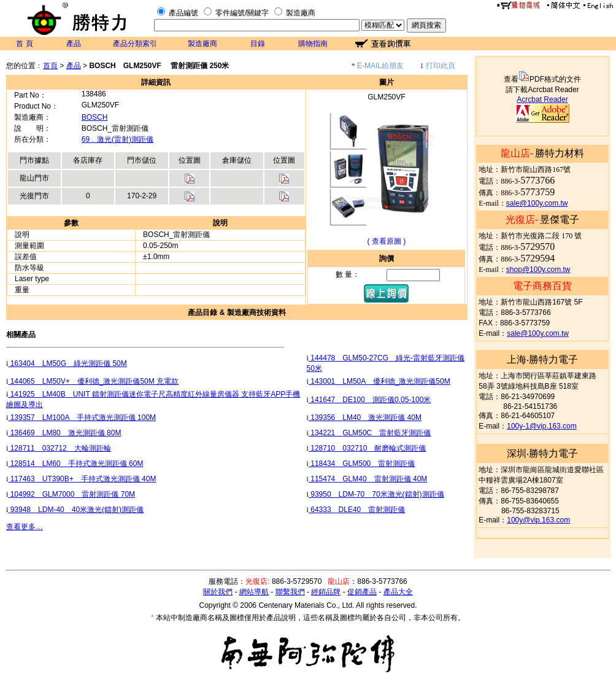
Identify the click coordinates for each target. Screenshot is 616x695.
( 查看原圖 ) (387, 241)
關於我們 (218, 592)
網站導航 (254, 592)
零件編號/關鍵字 (242, 13)
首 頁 (24, 44)
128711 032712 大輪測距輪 (59, 448)
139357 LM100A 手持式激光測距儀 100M (82, 417)
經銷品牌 (326, 592)
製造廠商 (301, 13)
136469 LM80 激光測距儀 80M (64, 433)
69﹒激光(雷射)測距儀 (117, 139)
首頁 (50, 66)
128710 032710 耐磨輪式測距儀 (367, 448)
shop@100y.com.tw (538, 270)
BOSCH (95, 117)
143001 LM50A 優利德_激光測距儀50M (379, 381)
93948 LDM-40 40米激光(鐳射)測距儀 (76, 510)
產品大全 (398, 592)
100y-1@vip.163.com (542, 426)
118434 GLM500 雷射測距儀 (362, 464)
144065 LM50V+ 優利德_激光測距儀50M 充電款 (93, 381)
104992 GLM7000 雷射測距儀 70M (71, 494)
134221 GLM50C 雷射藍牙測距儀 (370, 433)
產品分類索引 (135, 44)
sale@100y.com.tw (537, 203)
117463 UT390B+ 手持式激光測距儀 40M (82, 479)
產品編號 (183, 13)
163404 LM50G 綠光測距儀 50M (67, 363)
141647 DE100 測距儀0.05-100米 (370, 400)
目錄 (258, 44)
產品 (74, 44)
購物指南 (313, 44)
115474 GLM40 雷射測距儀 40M (368, 479)
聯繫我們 (290, 592)
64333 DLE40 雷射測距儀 (357, 510)
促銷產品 (362, 592)
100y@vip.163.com (538, 520)
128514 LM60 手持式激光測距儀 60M (75, 464)
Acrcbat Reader (542, 99)
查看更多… (25, 527)
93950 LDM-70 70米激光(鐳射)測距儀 (376, 494)
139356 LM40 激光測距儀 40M (365, 417)
